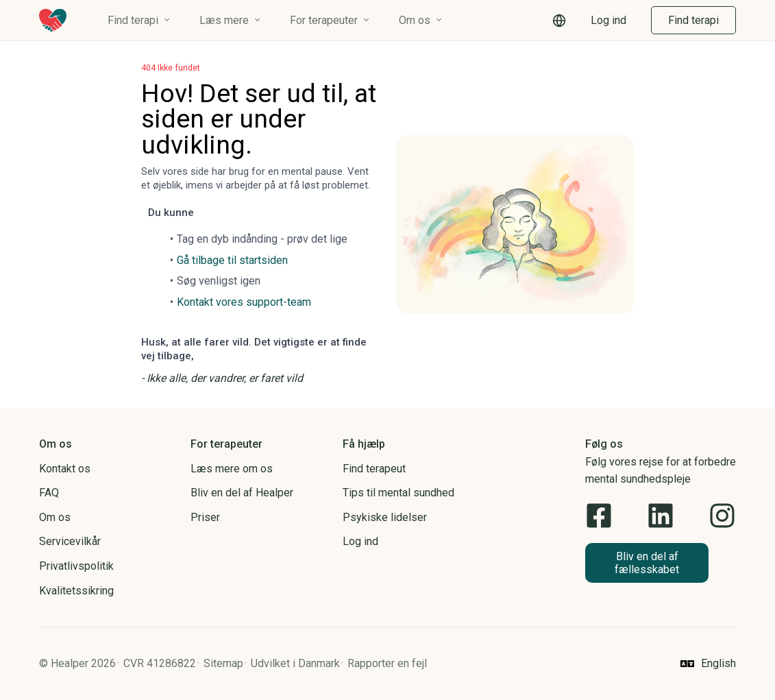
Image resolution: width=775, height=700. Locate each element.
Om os (55, 517)
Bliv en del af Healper (242, 493)
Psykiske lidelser (385, 517)
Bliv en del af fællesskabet (647, 563)
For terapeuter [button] (324, 20)
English (718, 663)
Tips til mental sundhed (398, 493)
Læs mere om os (232, 469)
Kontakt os (65, 469)
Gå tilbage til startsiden (232, 260)
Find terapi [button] (133, 20)
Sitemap (223, 663)
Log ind (608, 20)
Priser (205, 517)
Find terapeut (374, 469)
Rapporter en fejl (387, 663)
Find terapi (693, 20)
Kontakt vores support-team (244, 302)
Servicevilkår (70, 541)
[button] (559, 21)
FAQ (49, 493)
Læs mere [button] (224, 20)
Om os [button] (415, 20)
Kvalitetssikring (76, 591)
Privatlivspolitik (76, 566)
